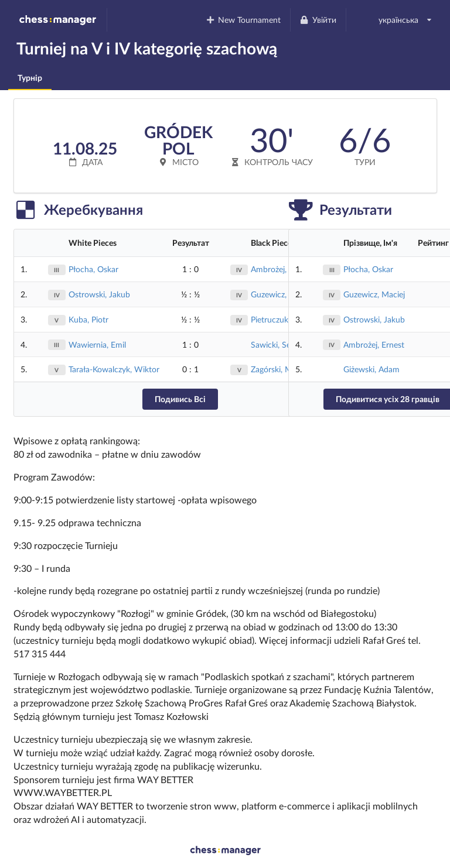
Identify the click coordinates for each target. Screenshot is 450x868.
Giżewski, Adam (371, 369)
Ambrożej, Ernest (374, 344)
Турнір (30, 78)
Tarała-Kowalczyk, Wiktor (114, 369)
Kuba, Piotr (88, 319)
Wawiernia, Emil (97, 344)
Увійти (318, 20)
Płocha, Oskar (93, 269)
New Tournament (243, 20)
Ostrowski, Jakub (99, 294)
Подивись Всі (180, 399)
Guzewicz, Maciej (374, 294)
